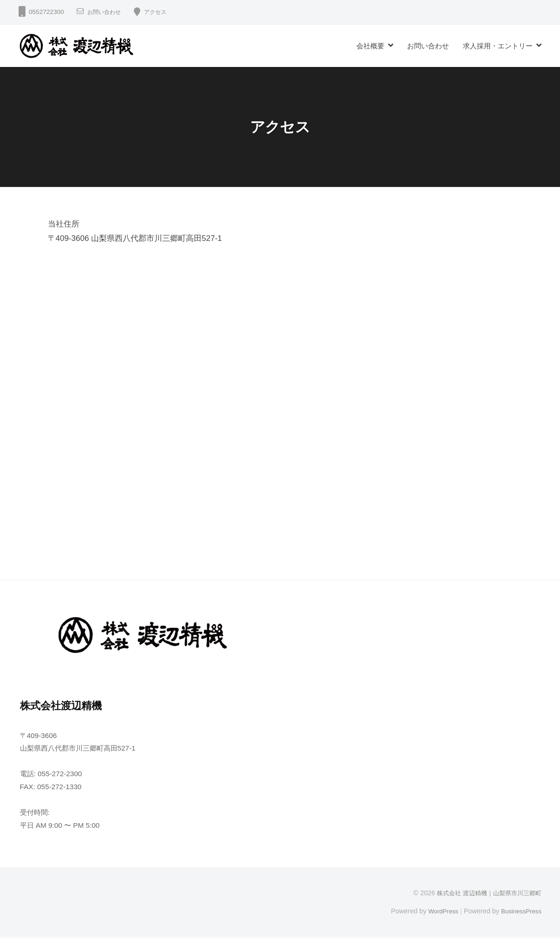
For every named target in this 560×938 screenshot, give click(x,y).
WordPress (438, 911)
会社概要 (370, 46)
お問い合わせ (107, 12)
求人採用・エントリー (498, 46)
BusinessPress (520, 911)
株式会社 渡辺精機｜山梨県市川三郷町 (485, 893)
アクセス (163, 12)
